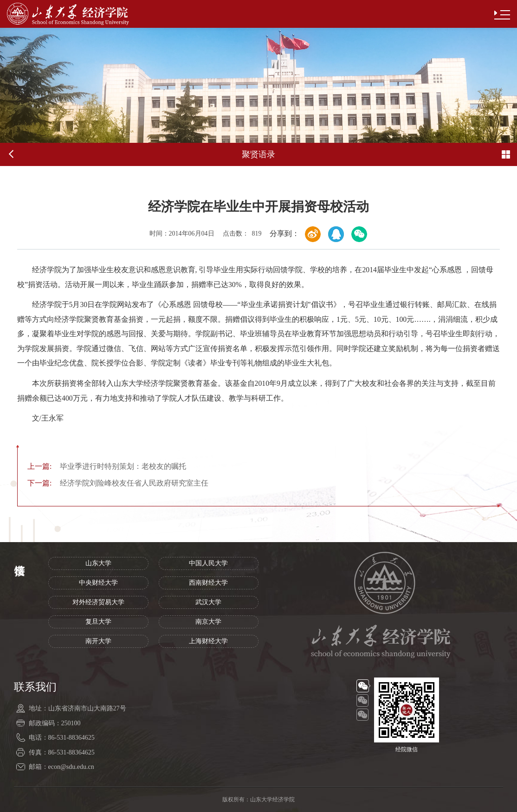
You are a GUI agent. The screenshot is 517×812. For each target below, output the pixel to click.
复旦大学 (98, 622)
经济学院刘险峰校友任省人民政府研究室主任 (118, 483)
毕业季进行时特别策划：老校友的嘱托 (107, 466)
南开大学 (98, 641)
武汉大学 (208, 602)
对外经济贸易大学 (98, 602)
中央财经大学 (98, 583)
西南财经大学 (208, 583)
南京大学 (208, 622)
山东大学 (98, 563)
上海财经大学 (208, 641)
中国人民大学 (208, 563)
